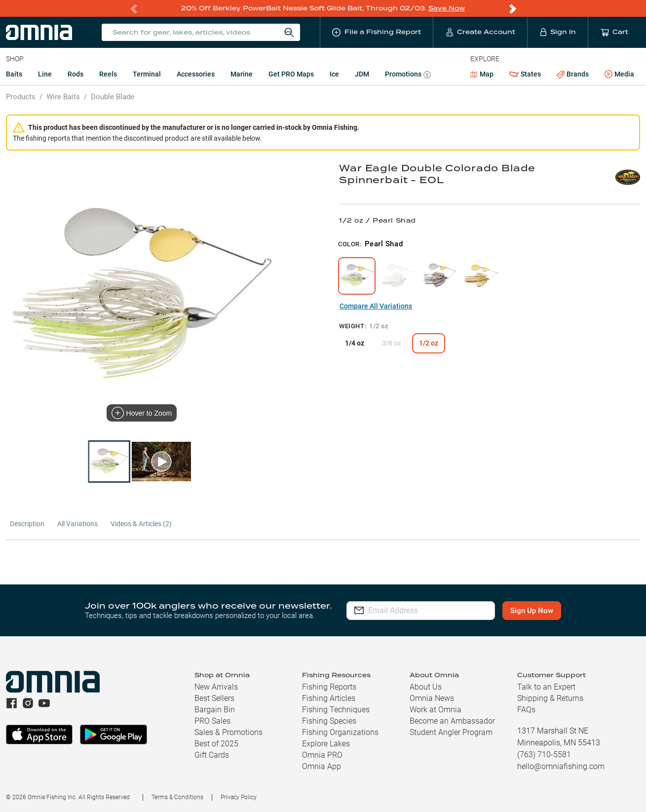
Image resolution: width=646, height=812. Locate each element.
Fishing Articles (329, 698)
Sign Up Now (535, 611)
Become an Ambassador (452, 721)
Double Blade (113, 97)
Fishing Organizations (340, 732)
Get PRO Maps (291, 74)
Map (482, 74)
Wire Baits (63, 97)
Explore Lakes (326, 744)
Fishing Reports (329, 687)
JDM (362, 74)
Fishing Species (329, 721)
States (525, 74)
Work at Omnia (436, 710)
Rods (76, 74)
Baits (14, 74)
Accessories (196, 74)
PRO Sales (212, 721)
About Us (426, 687)
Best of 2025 (216, 744)
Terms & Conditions (177, 797)
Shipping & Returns (550, 698)
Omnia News (432, 698)
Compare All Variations (376, 306)
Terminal (147, 74)
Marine (242, 74)
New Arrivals (216, 687)
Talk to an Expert (546, 687)
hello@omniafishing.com (561, 766)
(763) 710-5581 (544, 754)
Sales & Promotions (228, 732)
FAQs (526, 710)
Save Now (447, 8)
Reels (108, 74)
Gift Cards (212, 755)
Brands (573, 74)
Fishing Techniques (336, 710)
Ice (334, 74)
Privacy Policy (239, 797)
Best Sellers (214, 698)
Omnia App (322, 766)
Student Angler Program (451, 732)
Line (45, 74)
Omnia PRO (322, 755)
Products (21, 97)
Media (619, 75)
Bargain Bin (215, 710)
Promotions (408, 75)
